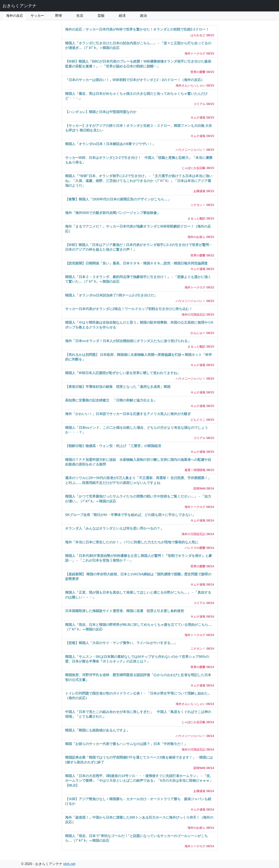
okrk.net (69, 864)
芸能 (101, 16)
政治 (143, 16)
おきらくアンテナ (20, 6)
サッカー (37, 16)
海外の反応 (15, 16)
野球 (59, 16)
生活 (80, 16)
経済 (122, 16)
